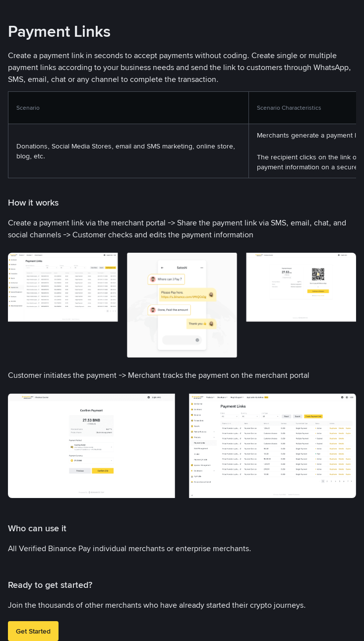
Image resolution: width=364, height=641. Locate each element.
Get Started (33, 631)
